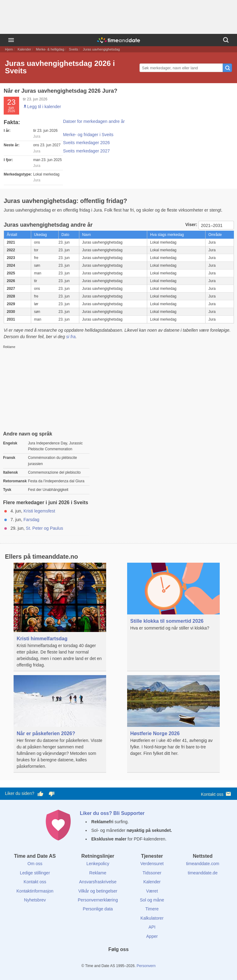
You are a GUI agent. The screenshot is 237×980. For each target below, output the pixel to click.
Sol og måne (152, 900)
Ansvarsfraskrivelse (98, 882)
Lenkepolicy (98, 864)
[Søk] (226, 40)
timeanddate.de (203, 873)
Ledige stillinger (35, 873)
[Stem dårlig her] (52, 794)
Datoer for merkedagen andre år (94, 121)
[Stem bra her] (40, 794)
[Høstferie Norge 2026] (173, 720)
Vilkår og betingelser (98, 891)
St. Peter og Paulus (45, 528)
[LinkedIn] (118, 961)
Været (152, 891)
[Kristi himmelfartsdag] (60, 617)
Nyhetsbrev (35, 900)
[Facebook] (98, 961)
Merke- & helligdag (50, 49)
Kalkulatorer (152, 918)
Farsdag (31, 520)
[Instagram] (129, 961)
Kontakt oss (216, 794)
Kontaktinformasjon (35, 891)
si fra (71, 337)
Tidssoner (152, 873)
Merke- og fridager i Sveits (88, 135)
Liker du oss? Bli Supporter (112, 813)
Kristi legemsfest (39, 511)
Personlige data (98, 909)
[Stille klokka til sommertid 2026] (173, 608)
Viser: (192, 225)
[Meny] (11, 40)
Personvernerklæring (98, 900)
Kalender (24, 49)
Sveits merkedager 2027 (86, 151)
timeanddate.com (203, 864)
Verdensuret (152, 864)
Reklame (98, 873)
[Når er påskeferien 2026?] (60, 724)
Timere (152, 909)
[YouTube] (139, 961)
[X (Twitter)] (108, 961)
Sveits (73, 49)
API (152, 927)
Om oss (35, 864)
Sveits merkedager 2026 (86, 143)
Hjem (9, 49)
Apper (152, 936)
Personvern (146, 966)
